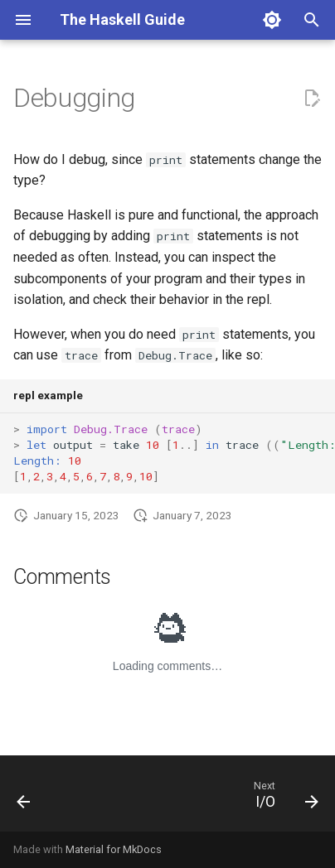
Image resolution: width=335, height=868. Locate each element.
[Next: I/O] (284, 798)
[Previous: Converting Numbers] (24, 798)
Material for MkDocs (114, 849)
